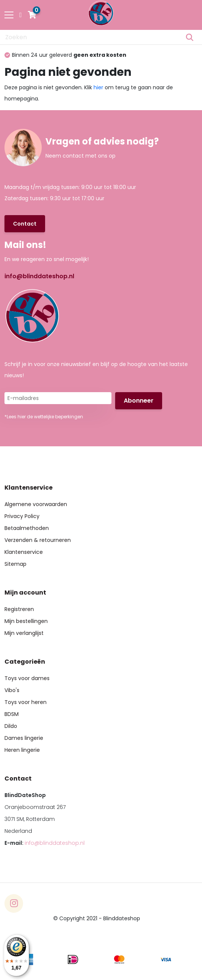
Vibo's (12, 690)
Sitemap (15, 564)
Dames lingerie (24, 738)
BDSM (12, 714)
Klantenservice (24, 552)
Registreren (19, 609)
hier (98, 87)
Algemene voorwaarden (36, 504)
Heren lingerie (22, 750)
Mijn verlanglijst (24, 633)
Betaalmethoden (27, 528)
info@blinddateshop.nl (39, 276)
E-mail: (45, 843)
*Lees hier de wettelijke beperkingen (44, 417)
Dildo (11, 726)
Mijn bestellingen (26, 621)
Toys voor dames (27, 678)
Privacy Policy (22, 516)
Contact (25, 224)
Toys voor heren (26, 702)
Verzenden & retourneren (38, 540)
